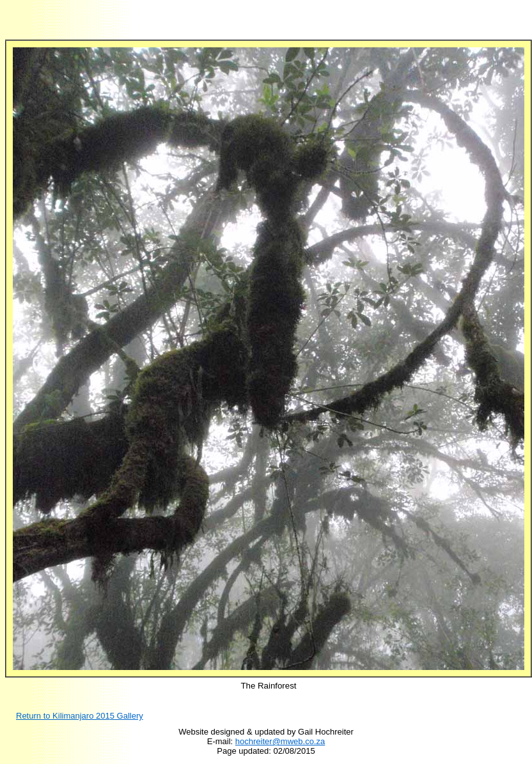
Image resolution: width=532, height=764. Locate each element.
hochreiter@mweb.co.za (280, 741)
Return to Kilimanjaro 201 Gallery (80, 716)
